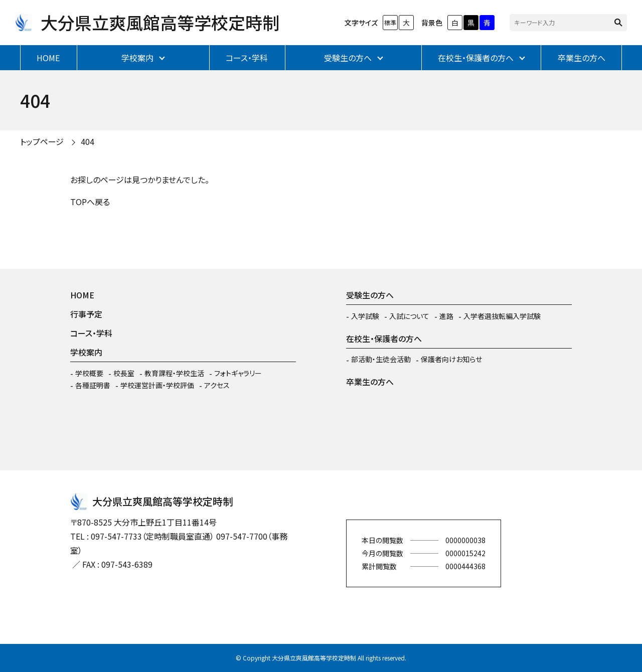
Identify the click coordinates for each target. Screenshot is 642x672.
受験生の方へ (348, 58)
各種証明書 (93, 385)
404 (88, 141)
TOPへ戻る (90, 202)
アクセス (217, 385)
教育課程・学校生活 (174, 373)
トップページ (42, 141)
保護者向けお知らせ (451, 359)
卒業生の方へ (582, 58)
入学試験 (365, 316)
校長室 (124, 373)
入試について (409, 316)
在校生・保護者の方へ (476, 58)
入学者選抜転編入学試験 (502, 316)
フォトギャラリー (238, 373)
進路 (446, 316)
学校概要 (89, 373)
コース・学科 (247, 58)
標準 (390, 22)
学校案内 (137, 58)
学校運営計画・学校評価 (157, 385)
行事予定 (86, 314)
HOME (48, 58)
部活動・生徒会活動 (381, 359)
